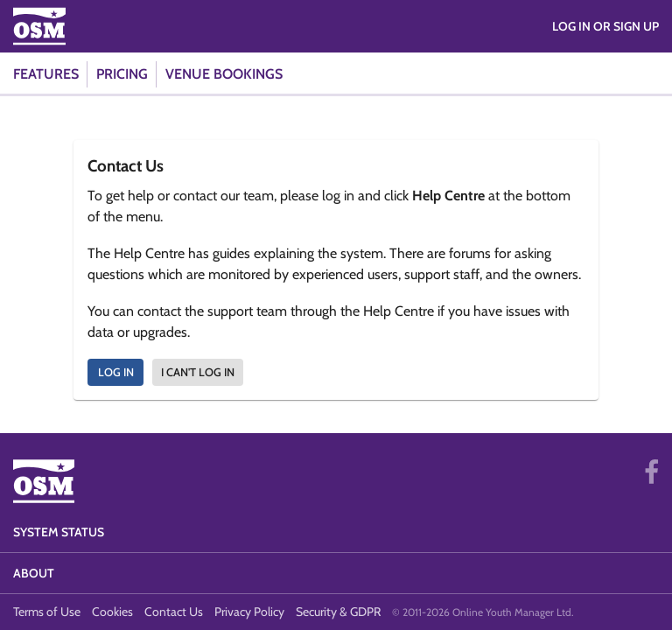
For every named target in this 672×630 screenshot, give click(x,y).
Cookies (112, 612)
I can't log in (198, 372)
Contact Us (174, 612)
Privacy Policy (249, 612)
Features (46, 74)
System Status (59, 532)
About (34, 573)
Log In (116, 372)
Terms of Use (47, 612)
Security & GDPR (338, 612)
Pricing (122, 74)
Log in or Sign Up (605, 26)
